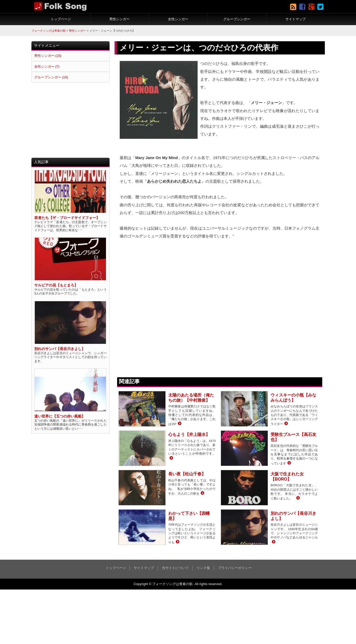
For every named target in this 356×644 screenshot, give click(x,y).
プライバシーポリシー (235, 568)
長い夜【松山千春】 (187, 474)
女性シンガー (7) (47, 67)
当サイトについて (175, 568)
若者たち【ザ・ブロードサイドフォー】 (67, 218)
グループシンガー (237, 19)
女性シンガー (178, 19)
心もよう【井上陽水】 (189, 434)
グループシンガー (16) (51, 77)
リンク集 (203, 568)
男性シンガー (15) (48, 56)
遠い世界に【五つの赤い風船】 (60, 416)
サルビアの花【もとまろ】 (56, 285)
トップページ (61, 19)
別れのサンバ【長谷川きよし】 (60, 349)
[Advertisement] (70, 120)
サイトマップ (295, 19)
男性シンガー (119, 19)
